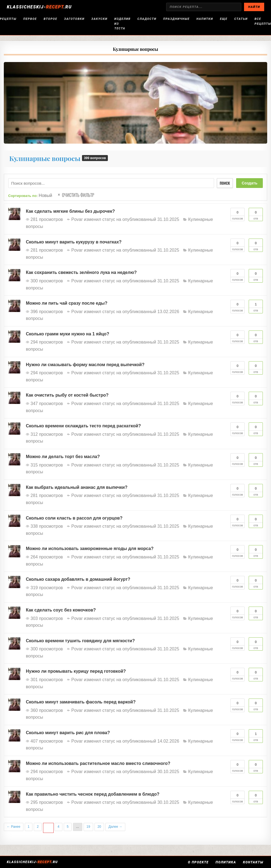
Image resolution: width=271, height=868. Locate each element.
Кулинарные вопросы (136, 49)
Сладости (147, 19)
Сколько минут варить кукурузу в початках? (74, 242)
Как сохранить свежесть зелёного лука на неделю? (81, 272)
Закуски (99, 19)
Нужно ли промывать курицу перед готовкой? (76, 671)
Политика (226, 862)
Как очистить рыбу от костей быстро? (67, 395)
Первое (30, 19)
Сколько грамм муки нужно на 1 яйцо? (68, 334)
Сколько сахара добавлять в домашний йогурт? (78, 579)
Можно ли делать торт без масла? (63, 457)
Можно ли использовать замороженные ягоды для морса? (90, 549)
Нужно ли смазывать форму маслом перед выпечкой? (85, 365)
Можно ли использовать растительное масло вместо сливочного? (98, 763)
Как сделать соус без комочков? (61, 610)
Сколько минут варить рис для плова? (68, 733)
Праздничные (176, 19)
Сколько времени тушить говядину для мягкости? (80, 641)
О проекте (199, 862)
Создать (249, 183)
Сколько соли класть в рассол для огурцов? (74, 518)
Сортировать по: (30, 195)
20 (99, 827)
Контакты (254, 862)
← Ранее (14, 827)
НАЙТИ (254, 7)
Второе (50, 19)
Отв (256, 214)
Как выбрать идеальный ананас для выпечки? (77, 487)
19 (88, 827)
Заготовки (74, 19)
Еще (224, 19)
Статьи (241, 19)
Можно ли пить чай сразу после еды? (67, 303)
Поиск (224, 183)
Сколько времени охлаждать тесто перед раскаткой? (83, 426)
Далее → (115, 827)
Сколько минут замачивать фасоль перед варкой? (81, 702)
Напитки (205, 19)
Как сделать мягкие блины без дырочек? (70, 211)
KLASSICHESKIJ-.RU (39, 7)
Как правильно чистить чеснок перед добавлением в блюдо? (93, 794)
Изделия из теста (123, 24)
